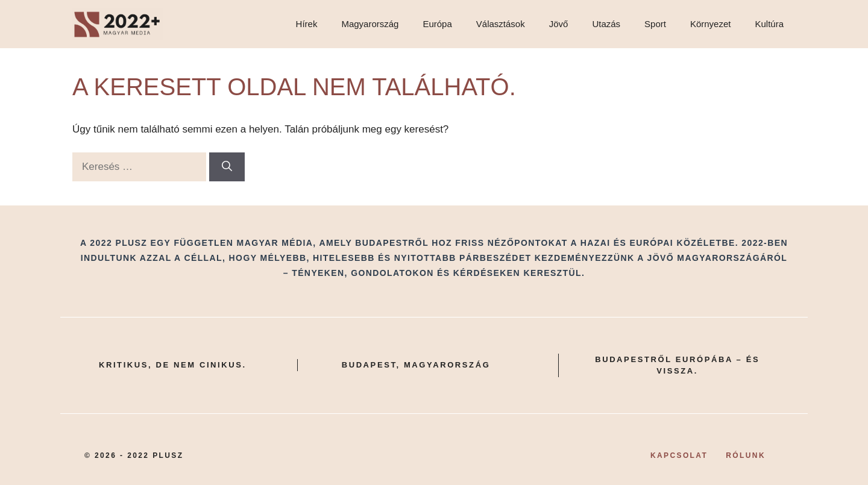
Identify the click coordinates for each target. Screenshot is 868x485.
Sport (655, 24)
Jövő (559, 24)
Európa (437, 24)
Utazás (606, 24)
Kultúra (769, 24)
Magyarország (370, 24)
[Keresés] (227, 167)
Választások (501, 24)
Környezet (711, 24)
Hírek (307, 24)
